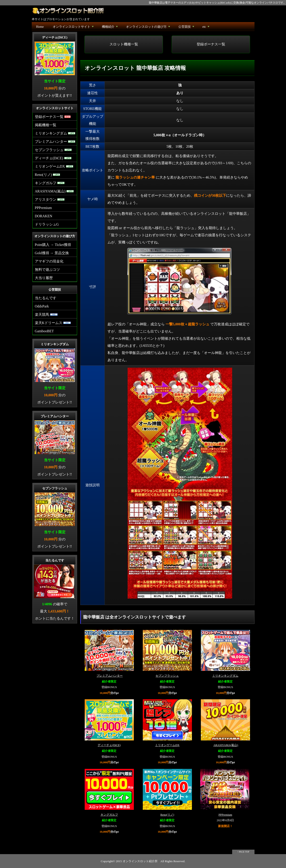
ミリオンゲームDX (167, 745)
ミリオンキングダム (225, 676)
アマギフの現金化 (49, 261)
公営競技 (187, 28)
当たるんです (46, 298)
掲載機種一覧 (46, 125)
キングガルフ (109, 815)
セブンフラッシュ (167, 676)
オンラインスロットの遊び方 (148, 28)
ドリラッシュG (47, 224)
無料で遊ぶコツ (47, 270)
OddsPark (42, 306)
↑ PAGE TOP (243, 852)
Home (40, 27)
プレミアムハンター (110, 676)
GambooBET (44, 331)
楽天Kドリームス (53, 323)
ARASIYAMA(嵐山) (226, 745)
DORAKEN (44, 216)
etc (206, 28)
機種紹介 (110, 28)
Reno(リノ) (167, 815)
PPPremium (225, 815)
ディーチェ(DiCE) (109, 745)
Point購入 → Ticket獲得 (53, 245)
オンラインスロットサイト (74, 28)
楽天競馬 (46, 315)
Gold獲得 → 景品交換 (52, 253)
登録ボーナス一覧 (211, 44)
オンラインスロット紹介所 (140, 861)
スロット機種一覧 (124, 44)
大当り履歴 (44, 278)
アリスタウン (50, 199)
